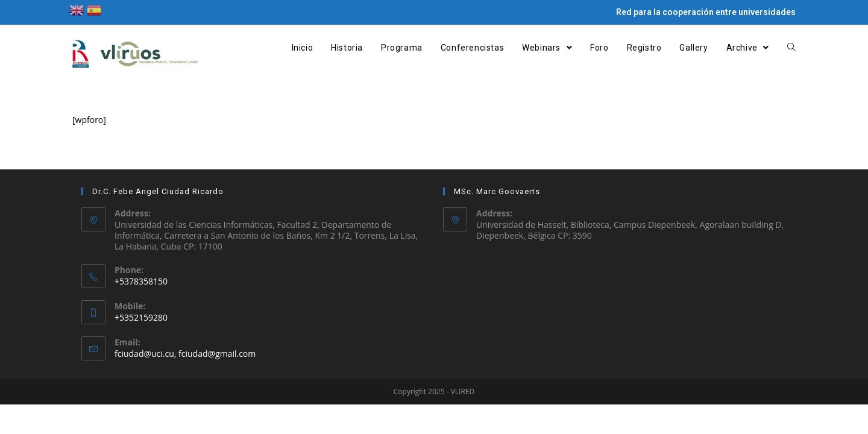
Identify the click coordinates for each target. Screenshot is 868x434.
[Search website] (791, 48)
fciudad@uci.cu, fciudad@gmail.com (185, 354)
